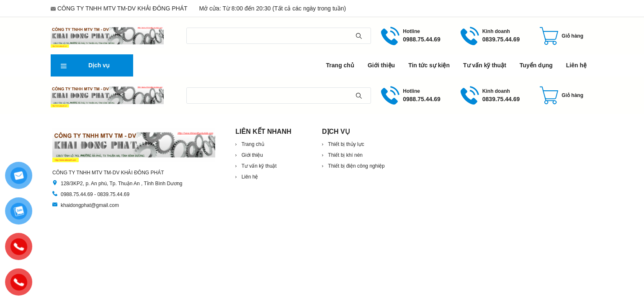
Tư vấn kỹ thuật (485, 65)
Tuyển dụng (536, 65)
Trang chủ (340, 65)
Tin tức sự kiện (429, 65)
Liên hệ (576, 65)
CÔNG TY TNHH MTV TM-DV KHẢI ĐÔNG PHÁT (122, 8)
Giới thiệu (381, 65)
